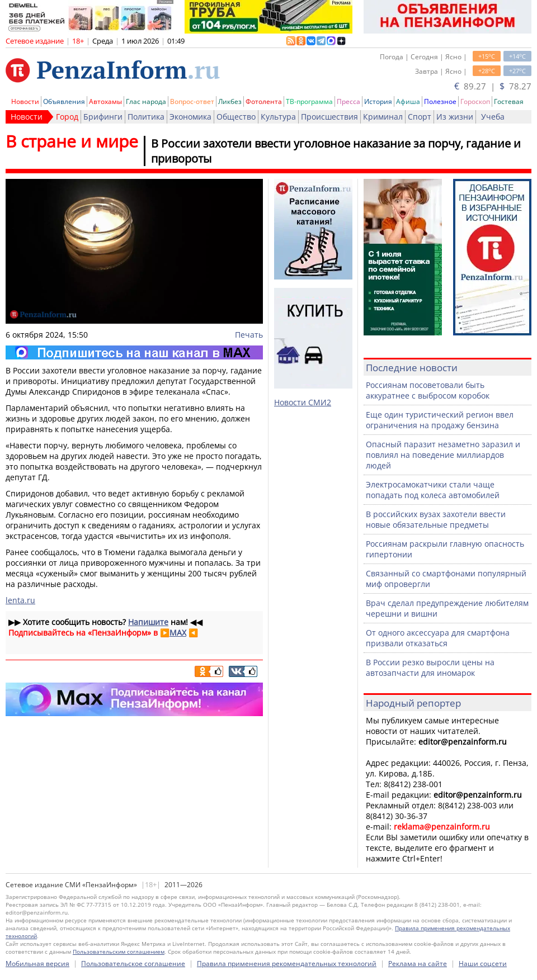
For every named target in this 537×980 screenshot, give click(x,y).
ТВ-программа (309, 101)
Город (67, 117)
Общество (236, 117)
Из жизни (455, 117)
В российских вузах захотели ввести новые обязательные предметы (436, 519)
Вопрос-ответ (192, 101)
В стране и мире (72, 141)
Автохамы (105, 101)
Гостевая (509, 101)
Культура (278, 117)
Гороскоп (475, 101)
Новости (25, 101)
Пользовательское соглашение (133, 964)
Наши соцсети (483, 964)
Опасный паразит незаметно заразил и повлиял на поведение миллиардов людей (443, 455)
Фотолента (264, 101)
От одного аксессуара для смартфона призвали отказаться (438, 638)
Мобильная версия (37, 964)
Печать (249, 335)
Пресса (348, 101)
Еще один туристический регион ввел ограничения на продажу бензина (440, 420)
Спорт (420, 117)
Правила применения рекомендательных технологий (287, 964)
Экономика (190, 117)
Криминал (383, 117)
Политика (146, 117)
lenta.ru (20, 600)
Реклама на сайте (418, 964)
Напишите (148, 622)
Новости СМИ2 (303, 402)
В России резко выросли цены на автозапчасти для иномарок (430, 667)
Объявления (64, 101)
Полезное (440, 101)
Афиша (408, 101)
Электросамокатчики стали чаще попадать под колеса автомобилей (433, 490)
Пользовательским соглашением (119, 951)
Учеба (493, 117)
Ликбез (230, 101)
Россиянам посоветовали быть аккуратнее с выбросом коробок (428, 390)
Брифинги (103, 117)
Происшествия (329, 117)
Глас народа (146, 101)
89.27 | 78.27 (493, 86)
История (378, 101)
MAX (178, 633)
